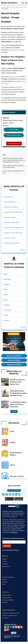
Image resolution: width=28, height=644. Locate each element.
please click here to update (17, 50)
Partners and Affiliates (8, 600)
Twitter (11, 627)
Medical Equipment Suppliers (16, 454)
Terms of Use (7, 637)
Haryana (21, 7)
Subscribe (7, 546)
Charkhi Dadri (7, 310)
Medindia (3, 7)
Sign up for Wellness (14, 356)
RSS (19, 627)
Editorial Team (6, 566)
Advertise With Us (7, 595)
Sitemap (5, 580)
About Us (5, 556)
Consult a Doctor (14, 360)
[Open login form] (26, 3)
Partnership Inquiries (9, 610)
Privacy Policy (17, 636)
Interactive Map (14, 130)
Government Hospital (9, 238)
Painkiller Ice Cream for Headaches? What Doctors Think (17, 382)
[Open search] (23, 3)
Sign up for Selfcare (14, 365)
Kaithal (25, 7)
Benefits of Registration (8, 577)
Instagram (5, 630)
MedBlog (5, 582)
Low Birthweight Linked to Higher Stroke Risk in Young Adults (18, 404)
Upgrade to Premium (14, 144)
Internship (5, 564)
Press (4, 584)
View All (23, 250)
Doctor (12, 431)
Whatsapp (19, 87)
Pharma (12, 465)
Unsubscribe (6, 618)
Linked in (13, 627)
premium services (14, 77)
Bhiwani (6, 300)
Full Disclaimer (13, 532)
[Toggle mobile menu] (2, 3)
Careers (4, 559)
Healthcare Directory (10, 7)
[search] (12, 506)
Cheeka (6, 315)
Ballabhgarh (7, 284)
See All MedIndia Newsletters (11, 550)
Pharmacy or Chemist (17, 476)
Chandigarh (7, 305)
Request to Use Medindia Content (11, 613)
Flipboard (8, 630)
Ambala (6, 274)
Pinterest (16, 627)
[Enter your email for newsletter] (14, 542)
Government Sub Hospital (11, 207)
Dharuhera (6, 320)
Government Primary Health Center (13, 212)
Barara (5, 289)
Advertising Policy (7, 598)
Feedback (5, 602)
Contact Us (6, 592)
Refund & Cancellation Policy (10, 615)
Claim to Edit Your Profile (14, 135)
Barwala (6, 295)
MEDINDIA (11, 3)
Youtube (21, 627)
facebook (8, 627)
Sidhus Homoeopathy (10, 202)
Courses (5, 561)
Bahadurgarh (7, 279)
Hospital (17, 7)
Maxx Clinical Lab (9, 197)
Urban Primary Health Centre (12, 223)
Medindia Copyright (8, 636)
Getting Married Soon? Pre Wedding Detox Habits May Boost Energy (18, 393)
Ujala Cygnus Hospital (10, 217)
